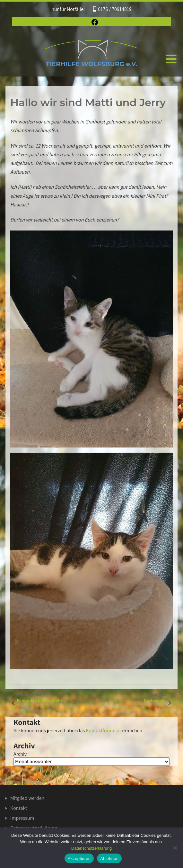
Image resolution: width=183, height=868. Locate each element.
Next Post (129, 698)
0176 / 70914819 (112, 9)
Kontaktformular (103, 731)
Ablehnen (109, 859)
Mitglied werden (27, 798)
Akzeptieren (79, 859)
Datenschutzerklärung (91, 848)
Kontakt (19, 808)
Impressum (22, 818)
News (162, 707)
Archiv (20, 754)
